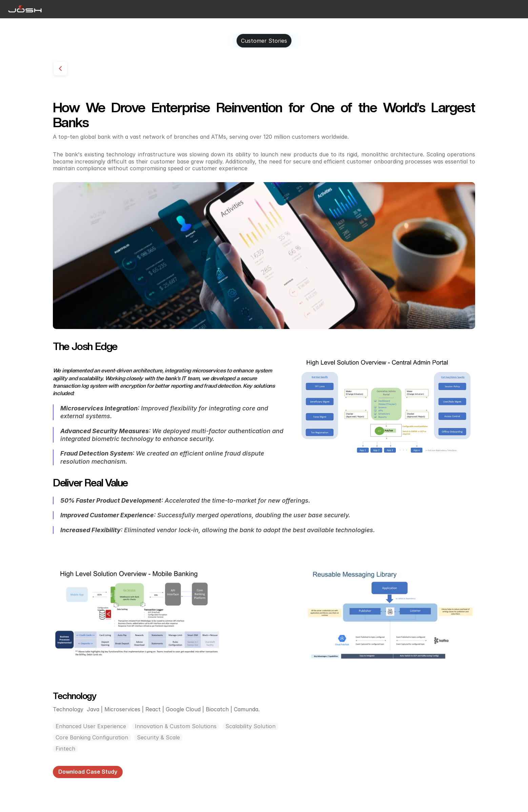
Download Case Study (88, 772)
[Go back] (60, 69)
